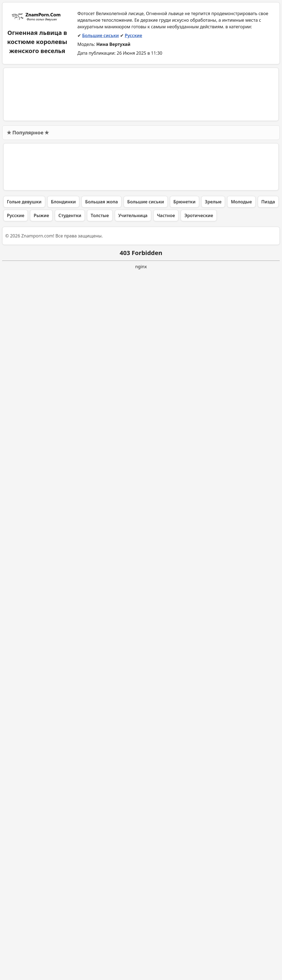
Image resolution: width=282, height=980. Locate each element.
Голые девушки (24, 910)
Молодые (241, 910)
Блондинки (63, 910)
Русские (133, 35)
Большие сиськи (100, 35)
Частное (166, 923)
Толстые (100, 923)
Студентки (70, 923)
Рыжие (41, 923)
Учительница (133, 923)
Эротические (199, 923)
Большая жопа (101, 910)
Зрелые (213, 910)
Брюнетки (185, 910)
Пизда (268, 910)
